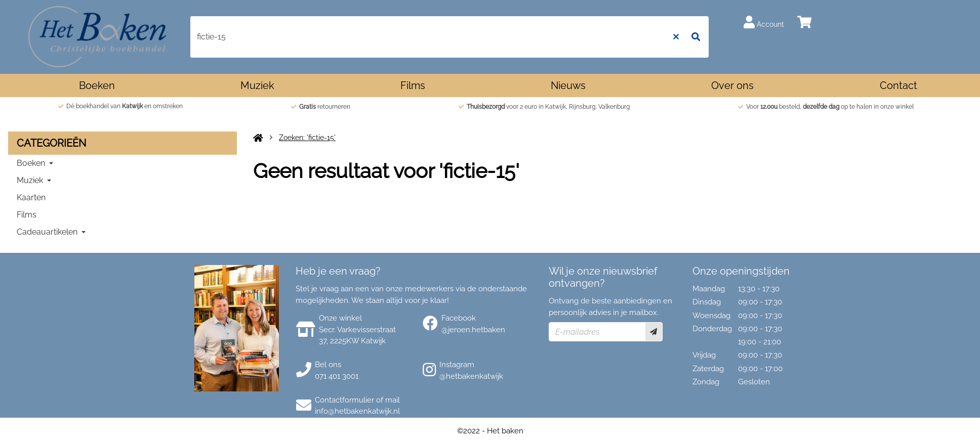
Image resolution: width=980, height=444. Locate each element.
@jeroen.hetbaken (473, 330)
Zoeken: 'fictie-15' (307, 138)
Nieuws (568, 85)
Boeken (97, 85)
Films (413, 85)
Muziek (257, 85)
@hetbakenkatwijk (471, 376)
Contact (899, 85)
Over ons (732, 85)
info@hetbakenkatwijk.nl (357, 411)
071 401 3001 (337, 376)
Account (764, 22)
